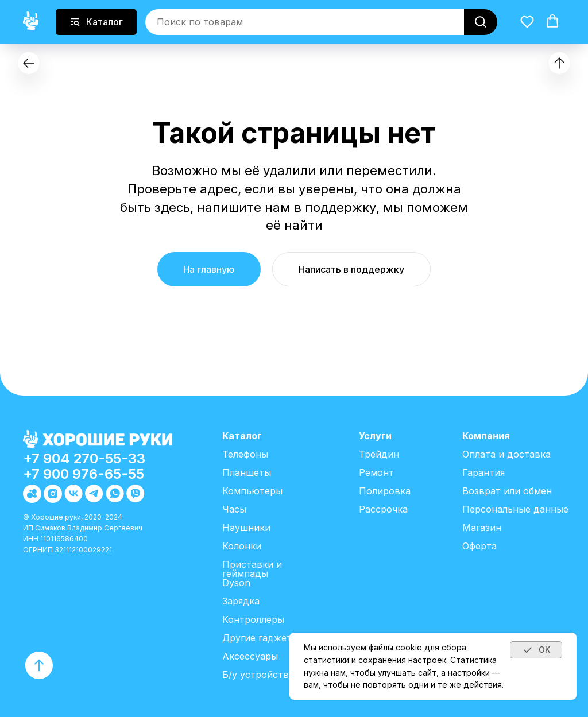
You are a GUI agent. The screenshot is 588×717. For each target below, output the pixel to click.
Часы (234, 509)
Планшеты (247, 472)
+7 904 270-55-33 (84, 458)
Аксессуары (250, 656)
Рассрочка (383, 509)
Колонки (242, 546)
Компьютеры (252, 491)
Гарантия (483, 472)
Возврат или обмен (507, 491)
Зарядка (241, 601)
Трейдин (379, 454)
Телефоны (245, 454)
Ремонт (376, 472)
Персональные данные (515, 509)
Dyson (236, 583)
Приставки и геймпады (252, 569)
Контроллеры (253, 619)
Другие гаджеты (260, 638)
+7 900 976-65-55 (84, 474)
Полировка (385, 491)
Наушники (246, 528)
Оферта (479, 546)
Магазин (482, 528)
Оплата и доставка (506, 454)
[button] (527, 21)
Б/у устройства (258, 675)
